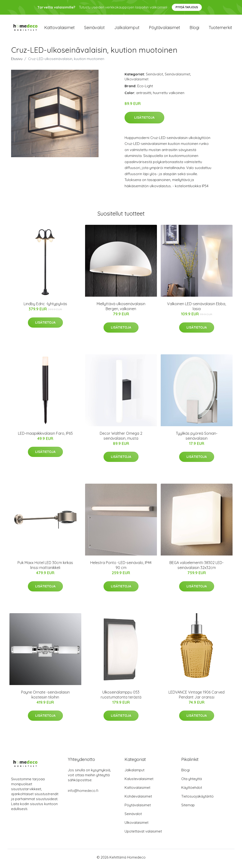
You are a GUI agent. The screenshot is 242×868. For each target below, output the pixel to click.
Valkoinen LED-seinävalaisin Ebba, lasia (197, 309)
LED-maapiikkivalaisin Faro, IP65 (45, 436)
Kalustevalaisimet (139, 781)
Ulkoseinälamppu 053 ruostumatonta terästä (121, 697)
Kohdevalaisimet (138, 799)
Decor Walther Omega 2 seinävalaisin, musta (121, 438)
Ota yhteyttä (192, 781)
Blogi (194, 29)
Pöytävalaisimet (164, 29)
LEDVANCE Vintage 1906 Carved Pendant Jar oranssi (197, 697)
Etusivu (17, 61)
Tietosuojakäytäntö (197, 799)
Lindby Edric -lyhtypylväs (45, 306)
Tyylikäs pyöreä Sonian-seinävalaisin (197, 438)
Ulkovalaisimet (136, 81)
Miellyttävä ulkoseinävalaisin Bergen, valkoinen (121, 309)
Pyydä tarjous (187, 7)
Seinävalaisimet (177, 76)
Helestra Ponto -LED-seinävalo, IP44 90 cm (121, 568)
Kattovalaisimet (59, 29)
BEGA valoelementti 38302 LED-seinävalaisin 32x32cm (197, 568)
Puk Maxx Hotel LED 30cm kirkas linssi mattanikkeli (45, 568)
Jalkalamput (127, 29)
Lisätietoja (144, 120)
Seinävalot (94, 29)
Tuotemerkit (220, 29)
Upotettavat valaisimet (143, 834)
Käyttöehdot (192, 790)
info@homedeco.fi (83, 793)
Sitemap (188, 808)
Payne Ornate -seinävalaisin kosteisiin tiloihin (45, 697)
